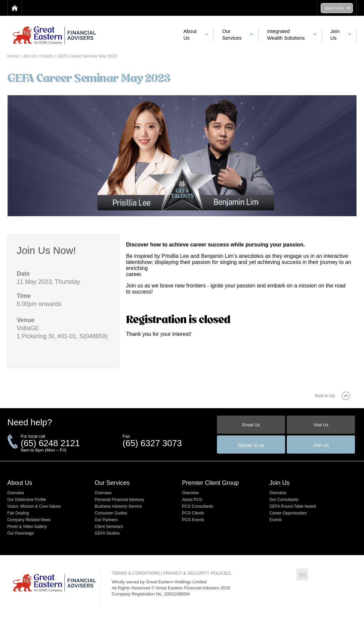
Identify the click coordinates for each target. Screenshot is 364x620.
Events (47, 56)
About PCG (192, 500)
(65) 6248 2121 (50, 443)
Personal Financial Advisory (119, 500)
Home (13, 56)
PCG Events (193, 520)
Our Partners (106, 520)
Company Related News (29, 520)
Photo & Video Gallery (27, 527)
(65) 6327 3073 (152, 443)
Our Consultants (284, 500)
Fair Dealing (18, 513)
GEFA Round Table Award (292, 506)
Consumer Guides (111, 513)
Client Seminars (109, 527)
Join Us (30, 56)
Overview (16, 493)
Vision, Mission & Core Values (34, 506)
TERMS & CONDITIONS (136, 573)
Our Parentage (21, 533)
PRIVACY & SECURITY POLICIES (197, 573)
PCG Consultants (198, 506)
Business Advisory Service (118, 506)
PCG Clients (193, 513)
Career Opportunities (288, 513)
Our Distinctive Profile (27, 500)
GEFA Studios (107, 533)
